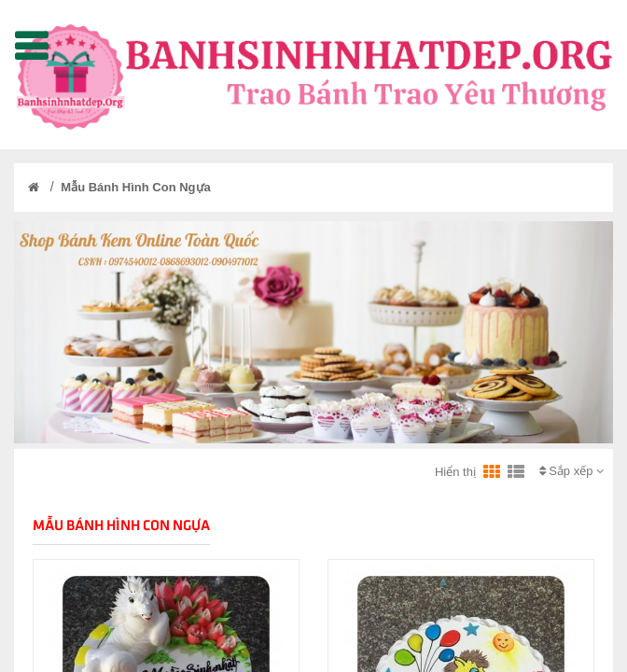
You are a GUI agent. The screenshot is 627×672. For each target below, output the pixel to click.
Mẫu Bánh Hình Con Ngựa (135, 187)
